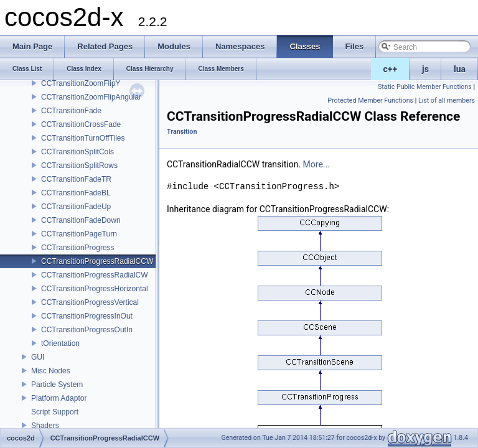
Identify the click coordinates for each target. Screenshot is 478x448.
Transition (182, 132)
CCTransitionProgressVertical (90, 302)
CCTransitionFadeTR (76, 179)
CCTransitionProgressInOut (87, 316)
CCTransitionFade (71, 111)
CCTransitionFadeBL (76, 193)
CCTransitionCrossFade (81, 124)
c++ (391, 69)
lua (460, 69)
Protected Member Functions (370, 100)
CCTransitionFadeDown (81, 220)
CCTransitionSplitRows (79, 166)
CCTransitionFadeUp (76, 207)
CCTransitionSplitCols (77, 152)
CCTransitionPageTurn (79, 234)
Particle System (57, 385)
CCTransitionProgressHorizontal (95, 289)
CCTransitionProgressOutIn (87, 330)
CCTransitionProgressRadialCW (95, 275)
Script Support (55, 412)
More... (316, 164)
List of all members (447, 100)
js (425, 69)
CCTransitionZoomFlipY (81, 83)
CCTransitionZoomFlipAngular (91, 97)
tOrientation (60, 343)
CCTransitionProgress (78, 248)
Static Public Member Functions (425, 87)
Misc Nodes (51, 371)
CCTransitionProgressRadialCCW (97, 261)
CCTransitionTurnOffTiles (83, 138)
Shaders (45, 426)
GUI (38, 357)
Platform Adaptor (59, 398)
